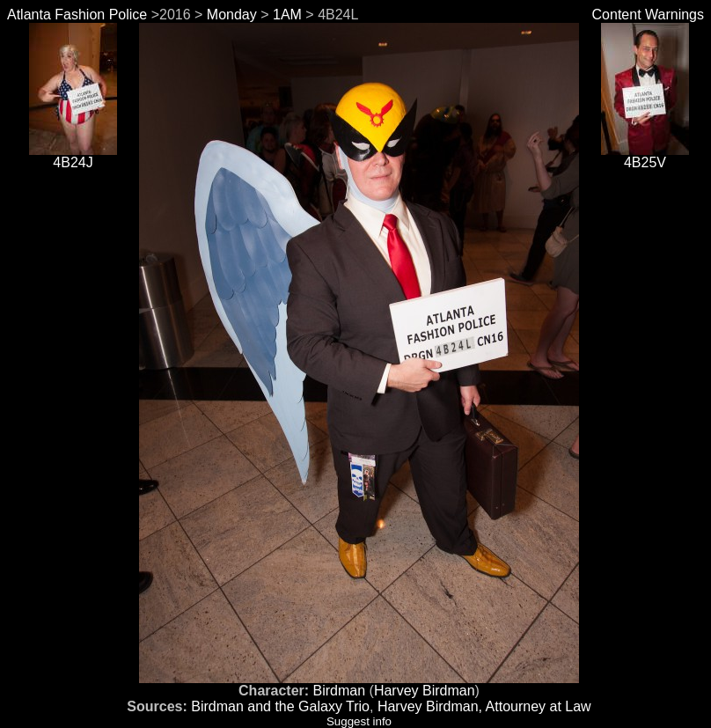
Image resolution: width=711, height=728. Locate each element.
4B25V (645, 156)
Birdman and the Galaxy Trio (280, 706)
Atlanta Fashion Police (77, 15)
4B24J (73, 156)
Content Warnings (648, 15)
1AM (287, 15)
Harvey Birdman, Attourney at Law (484, 706)
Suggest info (359, 721)
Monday (232, 15)
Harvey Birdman (425, 691)
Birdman (340, 691)
